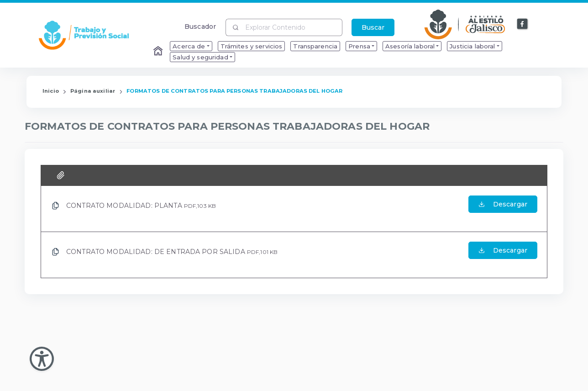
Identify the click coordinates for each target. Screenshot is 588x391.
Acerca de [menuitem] (189, 46)
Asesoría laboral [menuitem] (410, 46)
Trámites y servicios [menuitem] (252, 46)
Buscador (200, 26)
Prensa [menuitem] (359, 46)
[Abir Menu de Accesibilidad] (42, 359)
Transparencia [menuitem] (315, 46)
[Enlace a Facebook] (523, 24)
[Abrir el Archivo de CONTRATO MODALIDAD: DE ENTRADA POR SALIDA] (503, 255)
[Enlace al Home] (159, 52)
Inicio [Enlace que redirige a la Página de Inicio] (51, 91)
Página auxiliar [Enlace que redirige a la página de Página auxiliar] (93, 91)
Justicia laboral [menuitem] (472, 46)
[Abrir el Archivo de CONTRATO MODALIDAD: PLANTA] (503, 209)
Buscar (373, 27)
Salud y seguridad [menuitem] (200, 57)
